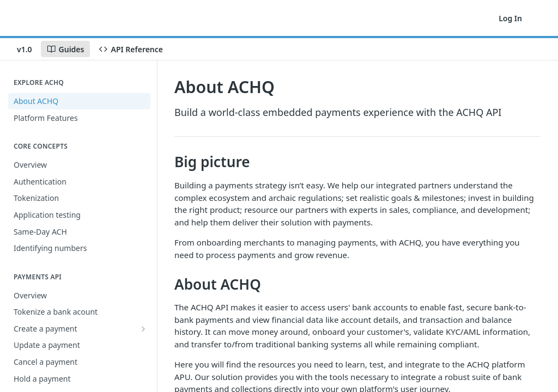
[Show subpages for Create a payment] (143, 329)
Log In (510, 18)
